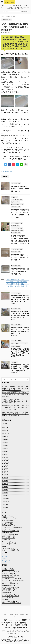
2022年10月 (6, 463)
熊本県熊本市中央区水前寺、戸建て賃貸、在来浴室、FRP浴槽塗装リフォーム (20, 189)
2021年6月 (5, 475)
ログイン (5, 556)
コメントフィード (7, 560)
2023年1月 (5, 454)
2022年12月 (6, 457)
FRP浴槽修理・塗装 (8, 172)
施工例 (16, 615)
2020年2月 (5, 490)
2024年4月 (5, 439)
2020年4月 (5, 484)
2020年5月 (5, 481)
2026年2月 (5, 427)
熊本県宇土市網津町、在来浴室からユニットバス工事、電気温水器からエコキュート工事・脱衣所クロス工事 (15, 401)
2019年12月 (6, 496)
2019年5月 (5, 508)
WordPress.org (6, 562)
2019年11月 (6, 499)
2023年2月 (5, 451)
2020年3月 (5, 487)
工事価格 (11, 615)
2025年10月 (6, 433)
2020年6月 (5, 478)
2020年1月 (5, 493)
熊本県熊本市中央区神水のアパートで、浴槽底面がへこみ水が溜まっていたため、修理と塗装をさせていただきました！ (15, 388)
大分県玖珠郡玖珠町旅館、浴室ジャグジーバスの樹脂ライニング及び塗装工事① (20, 271)
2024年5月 (5, 436)
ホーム (5, 615)
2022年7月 (5, 469)
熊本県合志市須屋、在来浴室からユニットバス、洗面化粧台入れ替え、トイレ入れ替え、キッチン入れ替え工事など (15, 408)
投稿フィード (6, 558)
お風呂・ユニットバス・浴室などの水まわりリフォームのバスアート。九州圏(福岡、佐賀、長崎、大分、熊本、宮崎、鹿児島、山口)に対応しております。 (16, 632)
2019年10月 (6, 502)
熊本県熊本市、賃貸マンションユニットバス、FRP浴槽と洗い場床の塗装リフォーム (20, 257)
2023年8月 (5, 445)
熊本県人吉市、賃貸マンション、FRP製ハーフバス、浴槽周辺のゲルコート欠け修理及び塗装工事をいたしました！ (15, 395)
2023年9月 (5, 442)
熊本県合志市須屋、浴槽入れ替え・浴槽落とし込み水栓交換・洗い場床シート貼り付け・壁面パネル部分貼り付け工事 (15, 414)
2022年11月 (6, 460)
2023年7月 (5, 448)
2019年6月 (5, 505)
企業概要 (22, 615)
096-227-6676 (16, 637)
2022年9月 (5, 466)
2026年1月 (5, 430)
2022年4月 (5, 472)
